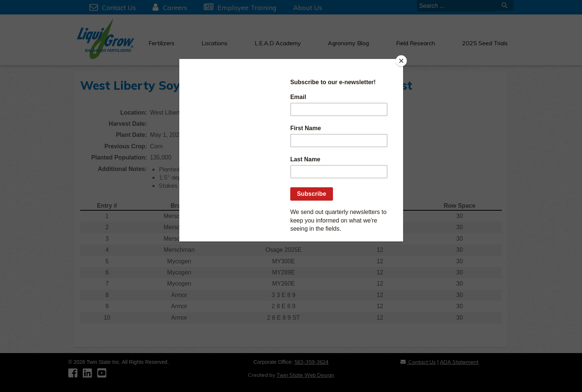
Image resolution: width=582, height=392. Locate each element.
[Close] (401, 61)
